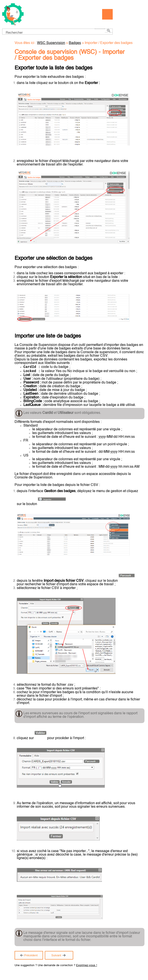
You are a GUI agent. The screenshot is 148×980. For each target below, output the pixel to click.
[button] (100, 29)
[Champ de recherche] (57, 32)
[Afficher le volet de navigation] (107, 14)
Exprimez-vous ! (87, 967)
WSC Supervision (51, 43)
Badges (75, 43)
